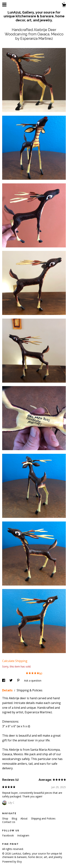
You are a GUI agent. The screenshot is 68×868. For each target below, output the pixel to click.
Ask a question (33, 681)
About (24, 818)
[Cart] (64, 6)
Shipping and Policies (43, 818)
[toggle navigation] (4, 5)
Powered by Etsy (12, 862)
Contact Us (9, 822)
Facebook (8, 835)
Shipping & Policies (30, 690)
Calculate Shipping (15, 661)
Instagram (23, 835)
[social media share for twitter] (11, 681)
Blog (15, 818)
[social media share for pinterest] (19, 681)
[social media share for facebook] (4, 681)
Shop (6, 818)
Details (8, 690)
